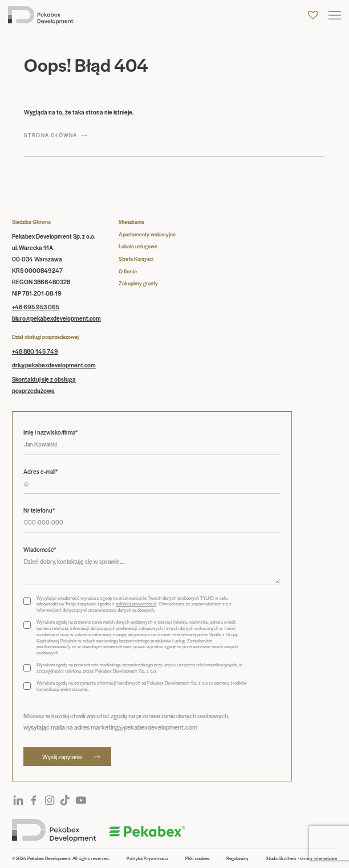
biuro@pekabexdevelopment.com (56, 318)
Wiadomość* (40, 550)
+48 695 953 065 (36, 307)
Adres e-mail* (40, 472)
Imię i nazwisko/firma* (50, 432)
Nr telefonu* (39, 510)
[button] (335, 15)
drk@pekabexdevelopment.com (54, 365)
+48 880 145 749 (35, 351)
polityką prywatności (136, 603)
